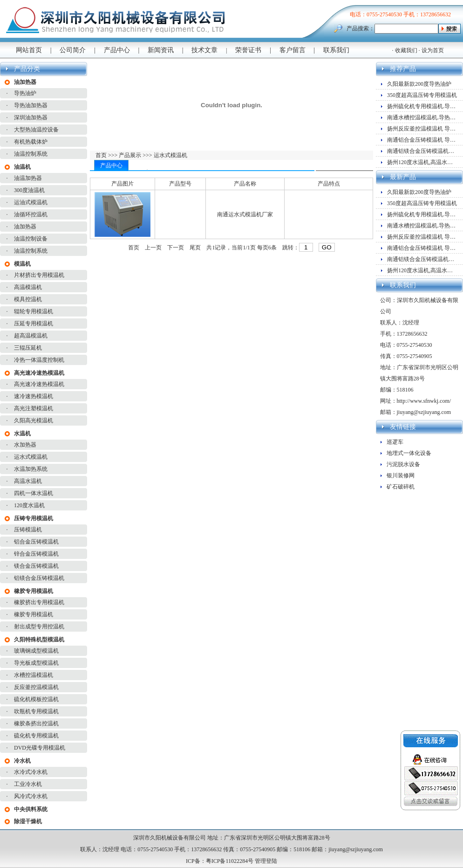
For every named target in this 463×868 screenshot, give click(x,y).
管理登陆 (266, 861)
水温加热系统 (31, 469)
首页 (102, 155)
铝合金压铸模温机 (36, 542)
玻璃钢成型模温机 (36, 651)
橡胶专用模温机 (34, 614)
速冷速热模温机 (34, 396)
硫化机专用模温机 (36, 736)
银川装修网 (401, 475)
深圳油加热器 (31, 117)
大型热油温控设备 (36, 130)
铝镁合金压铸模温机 (39, 578)
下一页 (176, 248)
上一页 (153, 248)
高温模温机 (28, 287)
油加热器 (25, 227)
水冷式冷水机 (31, 772)
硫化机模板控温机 (36, 699)
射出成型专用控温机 (39, 627)
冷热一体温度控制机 (39, 360)
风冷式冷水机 (31, 796)
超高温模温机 (31, 336)
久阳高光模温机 (34, 420)
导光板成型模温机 (36, 663)
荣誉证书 (248, 50)
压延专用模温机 (34, 324)
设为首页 (433, 50)
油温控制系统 (31, 154)
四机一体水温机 (34, 493)
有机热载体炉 (31, 142)
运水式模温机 (31, 457)
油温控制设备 (31, 239)
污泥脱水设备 (403, 464)
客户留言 (293, 50)
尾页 (195, 248)
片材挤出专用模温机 (39, 275)
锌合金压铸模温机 (36, 554)
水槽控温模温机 (34, 675)
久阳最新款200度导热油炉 (419, 84)
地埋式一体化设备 (409, 453)
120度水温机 (29, 505)
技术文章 (204, 50)
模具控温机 (28, 299)
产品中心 (117, 50)
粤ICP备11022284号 (230, 861)
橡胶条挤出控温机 (36, 723)
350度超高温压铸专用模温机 (422, 95)
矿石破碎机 (401, 487)
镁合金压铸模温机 (36, 566)
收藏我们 (406, 50)
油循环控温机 (31, 214)
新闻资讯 (161, 50)
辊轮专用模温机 (34, 311)
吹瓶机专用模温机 (36, 711)
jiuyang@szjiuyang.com (424, 412)
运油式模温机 (31, 202)
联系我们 (336, 50)
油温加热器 (28, 178)
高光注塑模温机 (34, 408)
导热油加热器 (31, 105)
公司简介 (73, 50)
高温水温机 (28, 481)
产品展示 (129, 155)
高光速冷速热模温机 (39, 384)
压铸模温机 (28, 530)
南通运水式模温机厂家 (245, 214)
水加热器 (25, 445)
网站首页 (29, 50)
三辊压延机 (28, 348)
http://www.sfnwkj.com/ (424, 401)
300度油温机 (29, 190)
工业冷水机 (28, 784)
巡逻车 (395, 442)
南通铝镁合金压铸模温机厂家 (423, 151)
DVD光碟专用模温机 (40, 748)
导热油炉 (25, 93)
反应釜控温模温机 (36, 687)
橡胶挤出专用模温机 (39, 602)
